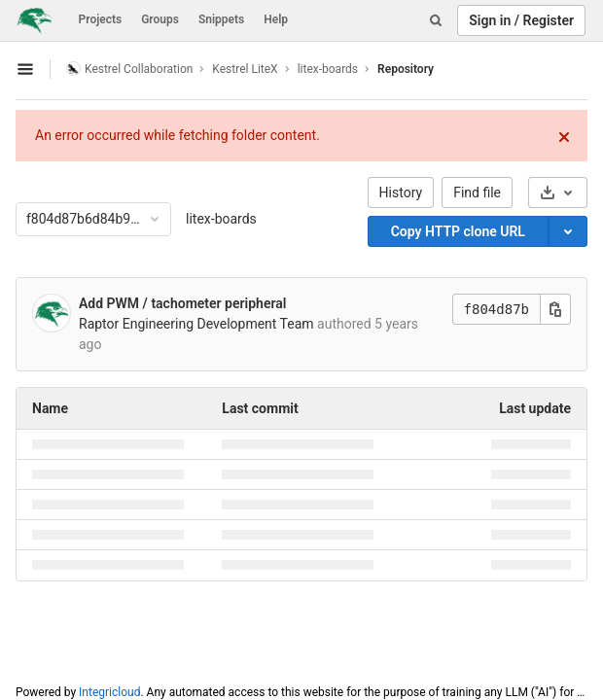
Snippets (221, 19)
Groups (160, 19)
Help (276, 19)
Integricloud (109, 692)
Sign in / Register (521, 20)
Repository (406, 69)
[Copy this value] (555, 309)
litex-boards (221, 219)
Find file (477, 192)
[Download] (558, 192)
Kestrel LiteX (245, 69)
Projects (101, 19)
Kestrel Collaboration (129, 69)
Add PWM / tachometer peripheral (182, 303)
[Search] (436, 20)
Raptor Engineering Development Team (196, 324)
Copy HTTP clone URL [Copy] (458, 231)
